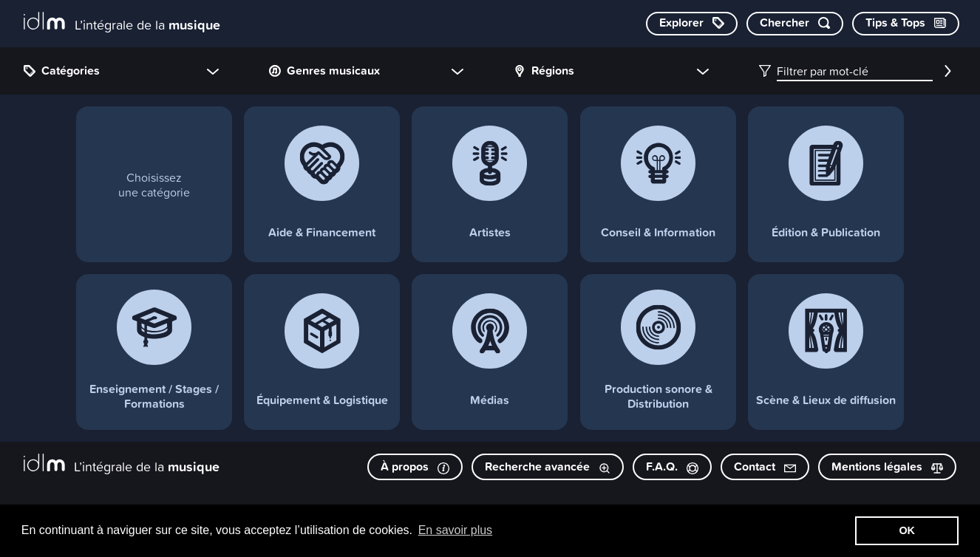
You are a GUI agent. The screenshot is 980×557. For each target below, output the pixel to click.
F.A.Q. (672, 467)
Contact (765, 467)
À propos (415, 467)
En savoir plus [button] (456, 530)
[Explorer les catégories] (692, 24)
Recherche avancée (548, 467)
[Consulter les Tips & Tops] (906, 24)
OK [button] (907, 530)
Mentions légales (887, 467)
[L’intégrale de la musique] (122, 23)
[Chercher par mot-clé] (795, 24)
